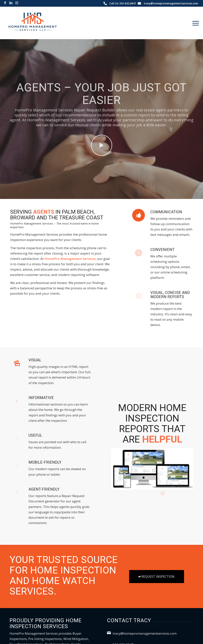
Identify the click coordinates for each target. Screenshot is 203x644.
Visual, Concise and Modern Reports (170, 295)
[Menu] (194, 23)
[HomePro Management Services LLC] (33, 23)
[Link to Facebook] (5, 3)
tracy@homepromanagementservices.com (171, 3)
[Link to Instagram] (17, 3)
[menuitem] (194, 23)
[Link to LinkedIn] (11, 3)
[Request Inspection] (157, 577)
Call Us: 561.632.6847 (123, 3)
